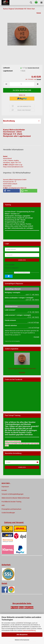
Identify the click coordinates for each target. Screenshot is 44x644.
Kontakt (4, 490)
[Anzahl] (22, 84)
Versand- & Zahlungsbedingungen (13, 494)
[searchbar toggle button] (31, 3)
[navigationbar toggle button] (41, 3)
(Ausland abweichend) (33, 68)
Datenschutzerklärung (29, 630)
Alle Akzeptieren (22, 635)
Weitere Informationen (22, 640)
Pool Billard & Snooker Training (11, 502)
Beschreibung (9, 121)
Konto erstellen (10, 265)
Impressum (5, 487)
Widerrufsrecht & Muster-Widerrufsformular (16, 498)
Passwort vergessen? (12, 268)
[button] (6, 84)
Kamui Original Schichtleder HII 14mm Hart (22, 369)
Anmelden (22, 260)
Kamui (39, 13)
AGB (3, 505)
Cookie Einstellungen (8, 513)
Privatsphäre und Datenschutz (11, 509)
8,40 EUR (22, 373)
